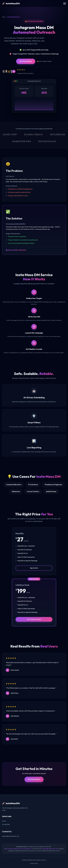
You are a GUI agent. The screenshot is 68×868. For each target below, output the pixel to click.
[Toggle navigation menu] (65, 4)
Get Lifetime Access (34, 621)
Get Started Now (26, 61)
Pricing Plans (6, 824)
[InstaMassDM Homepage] (11, 3)
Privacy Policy (34, 863)
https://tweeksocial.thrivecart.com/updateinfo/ (18, 849)
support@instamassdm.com (11, 836)
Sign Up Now (34, 570)
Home (4, 17)
